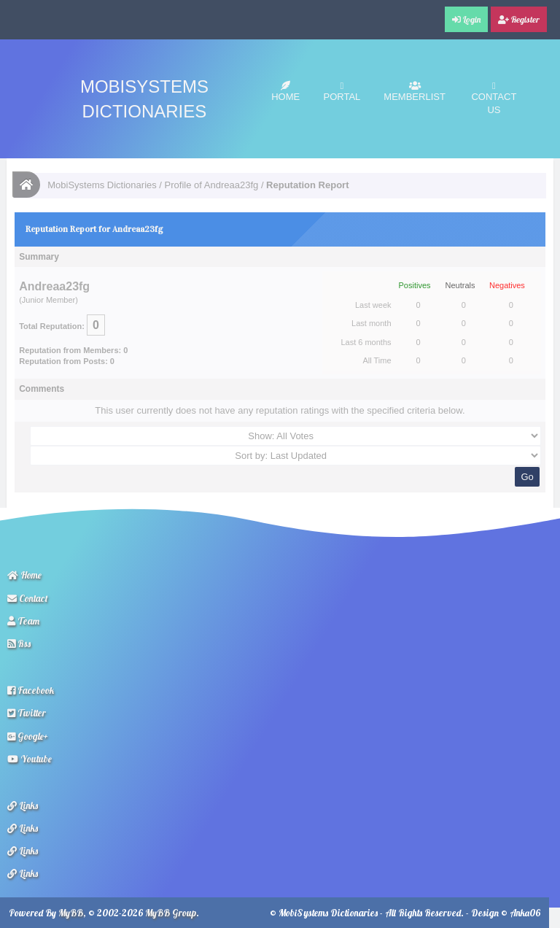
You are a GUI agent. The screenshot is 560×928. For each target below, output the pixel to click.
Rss (19, 643)
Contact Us (494, 98)
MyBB (71, 913)
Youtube (30, 759)
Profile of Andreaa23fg (212, 185)
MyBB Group (171, 913)
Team (23, 621)
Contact (28, 598)
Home (285, 92)
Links (23, 805)
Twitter (27, 713)
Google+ (28, 736)
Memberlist (415, 92)
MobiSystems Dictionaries (102, 185)
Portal (342, 92)
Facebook (31, 690)
